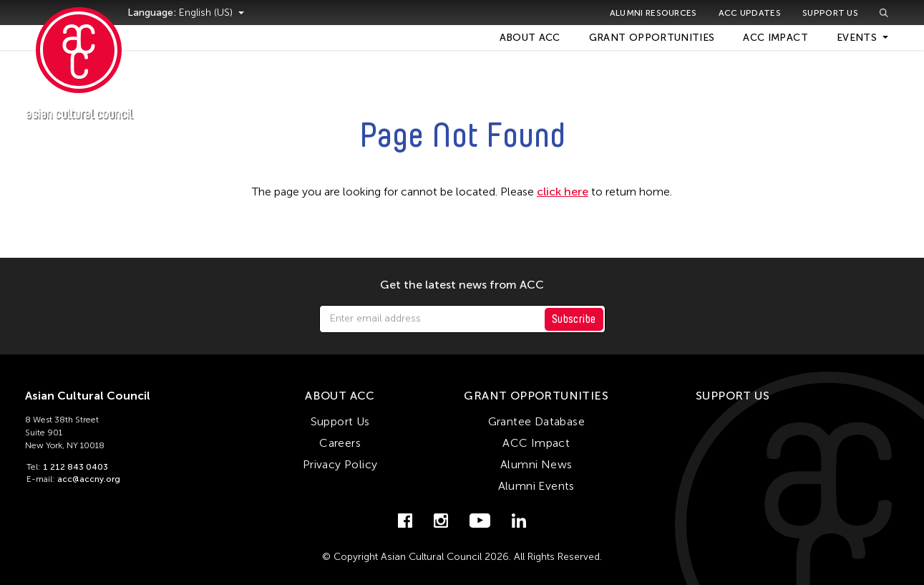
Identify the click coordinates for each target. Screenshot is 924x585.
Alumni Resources (653, 13)
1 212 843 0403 (76, 467)
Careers (340, 443)
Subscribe (574, 319)
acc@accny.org (89, 479)
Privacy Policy (340, 464)
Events (857, 38)
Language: (170, 13)
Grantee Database (536, 421)
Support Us (830, 13)
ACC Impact (775, 38)
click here (563, 192)
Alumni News (536, 464)
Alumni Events (536, 486)
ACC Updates (750, 13)
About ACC (530, 38)
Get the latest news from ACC (462, 285)
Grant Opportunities (652, 38)
